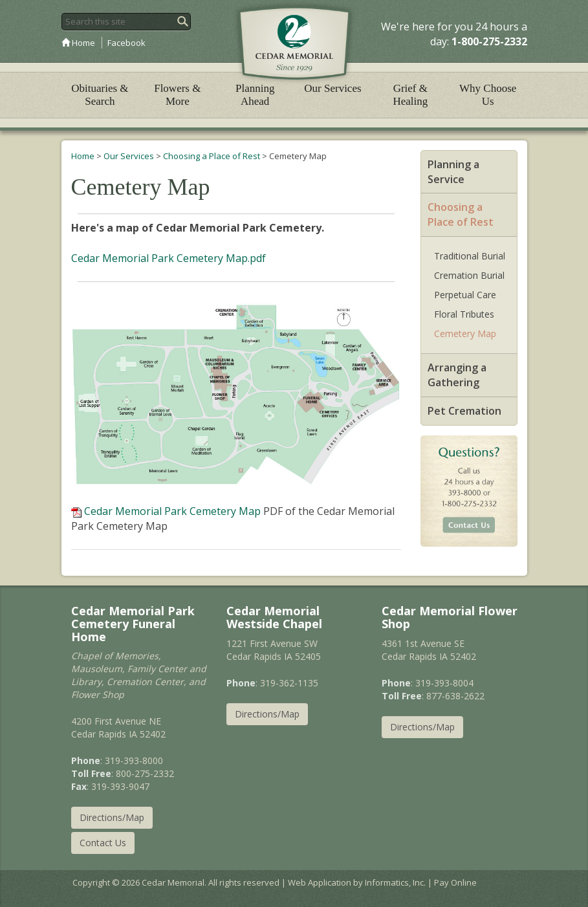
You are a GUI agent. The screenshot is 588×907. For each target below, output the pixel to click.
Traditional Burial (470, 256)
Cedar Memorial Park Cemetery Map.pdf (169, 258)
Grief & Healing (410, 95)
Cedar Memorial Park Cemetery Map (172, 511)
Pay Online (455, 882)
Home (78, 43)
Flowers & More (177, 95)
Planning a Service (453, 172)
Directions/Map (112, 817)
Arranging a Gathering (457, 375)
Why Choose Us (488, 95)
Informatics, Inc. (395, 882)
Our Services (332, 88)
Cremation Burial (469, 275)
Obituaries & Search (100, 95)
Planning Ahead (255, 95)
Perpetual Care (465, 295)
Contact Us (103, 843)
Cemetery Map (465, 333)
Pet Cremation (464, 411)
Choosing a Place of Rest (212, 156)
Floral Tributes (464, 314)
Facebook (126, 43)
